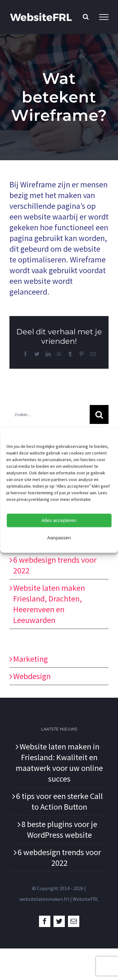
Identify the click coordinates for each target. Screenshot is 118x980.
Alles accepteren (59, 520)
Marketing (31, 659)
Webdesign (32, 676)
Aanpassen (59, 538)
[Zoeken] (99, 414)
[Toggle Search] (86, 17)
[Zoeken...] (50, 414)
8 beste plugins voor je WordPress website (59, 829)
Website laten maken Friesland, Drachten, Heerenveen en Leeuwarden (49, 604)
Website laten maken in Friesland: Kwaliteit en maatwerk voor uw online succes (59, 763)
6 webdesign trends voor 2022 (59, 857)
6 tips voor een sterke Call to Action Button (59, 801)
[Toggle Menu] (104, 17)
